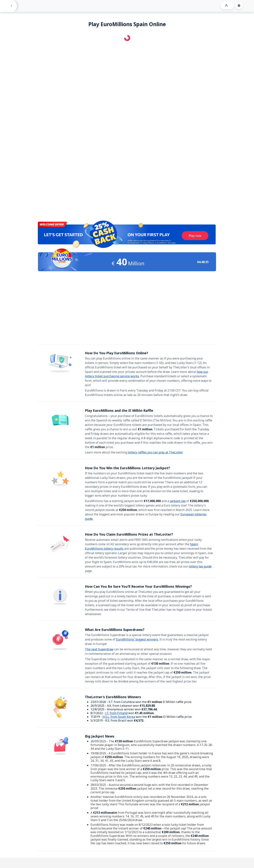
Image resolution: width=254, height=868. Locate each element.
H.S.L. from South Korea (119, 717)
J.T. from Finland (116, 713)
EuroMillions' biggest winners (137, 639)
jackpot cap (178, 501)
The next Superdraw (99, 649)
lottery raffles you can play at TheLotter (155, 452)
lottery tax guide (200, 566)
